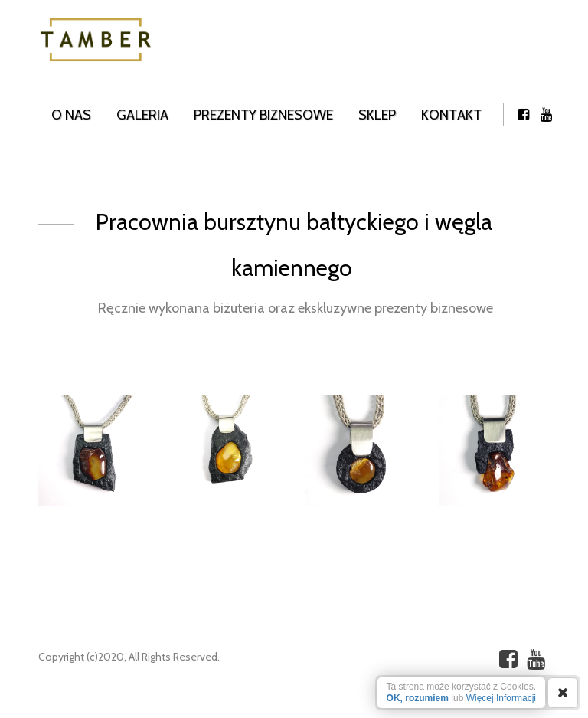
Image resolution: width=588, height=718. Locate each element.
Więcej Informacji (501, 698)
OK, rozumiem (418, 698)
